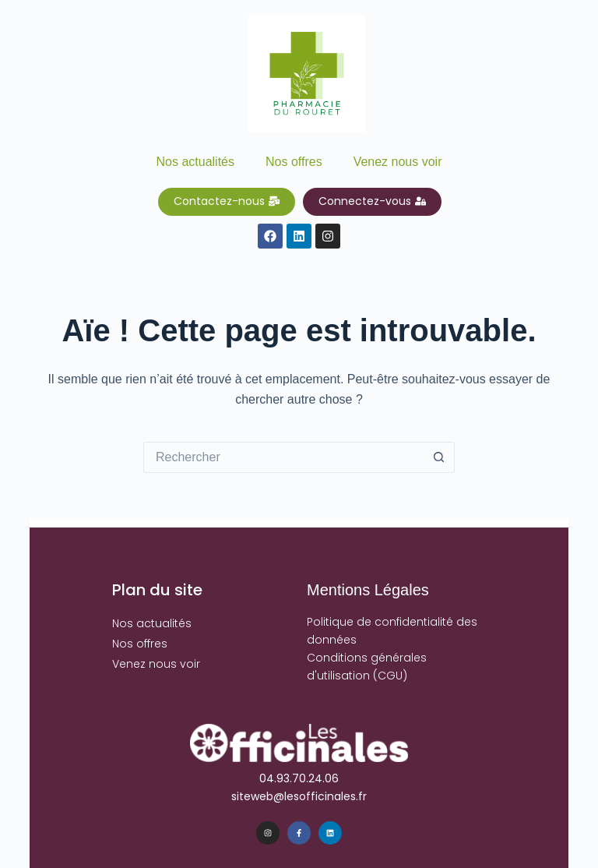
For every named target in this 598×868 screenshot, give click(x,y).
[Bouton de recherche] (439, 457)
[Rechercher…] (283, 457)
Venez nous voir (398, 162)
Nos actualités (196, 162)
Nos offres (294, 162)
